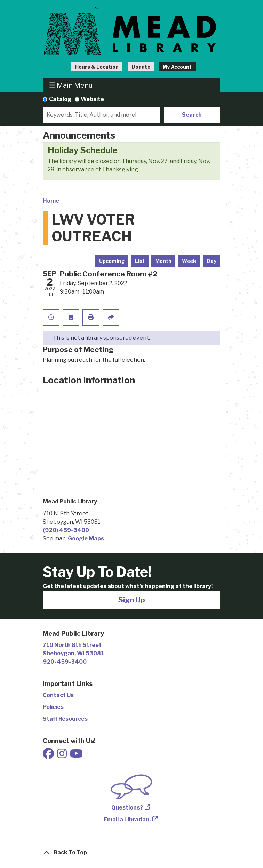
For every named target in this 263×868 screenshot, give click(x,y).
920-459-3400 (65, 662)
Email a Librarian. (127, 819)
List (140, 261)
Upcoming (112, 261)
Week (189, 261)
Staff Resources (65, 719)
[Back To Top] (131, 853)
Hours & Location (97, 67)
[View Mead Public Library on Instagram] (62, 756)
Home (51, 201)
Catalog (60, 99)
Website (92, 99)
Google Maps (86, 538)
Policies (53, 707)
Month (163, 261)
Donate (141, 67)
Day (212, 261)
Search (192, 115)
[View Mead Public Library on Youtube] (76, 756)
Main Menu (71, 85)
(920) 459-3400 (66, 530)
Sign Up (132, 600)
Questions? (127, 808)
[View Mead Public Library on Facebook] (49, 756)
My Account (177, 67)
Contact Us (58, 695)
